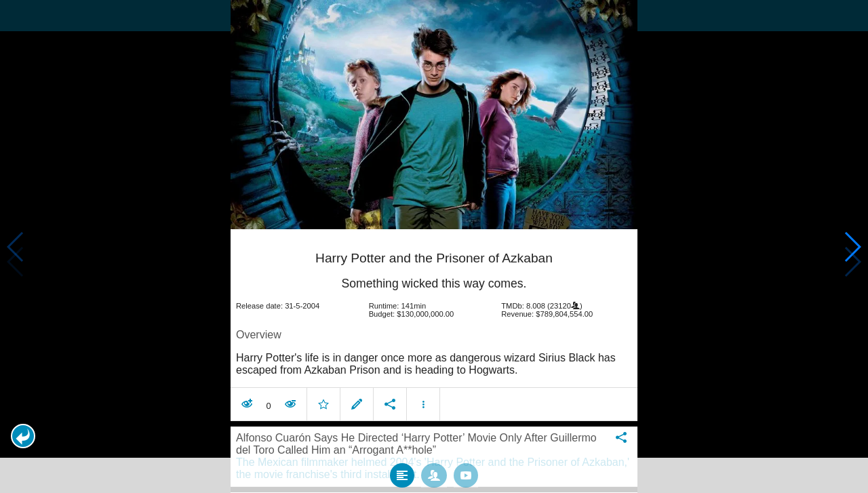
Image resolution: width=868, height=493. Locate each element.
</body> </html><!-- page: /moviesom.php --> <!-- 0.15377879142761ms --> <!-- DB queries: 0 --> (434, 246)
